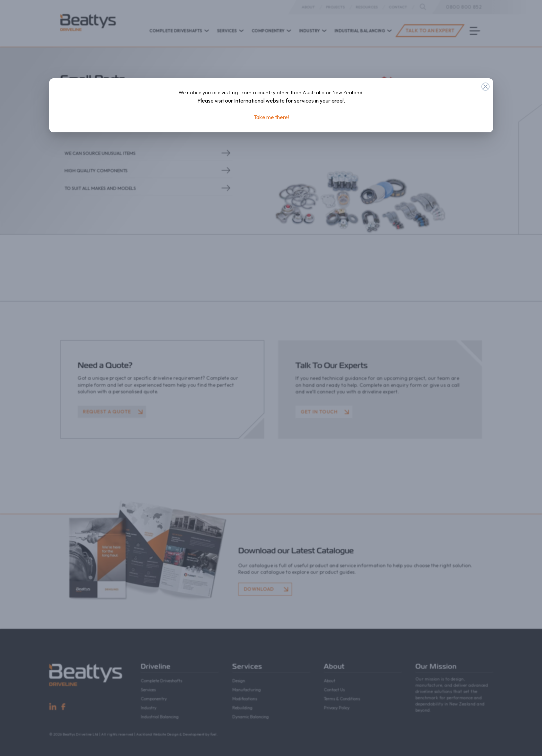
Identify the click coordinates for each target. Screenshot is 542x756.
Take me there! (271, 117)
